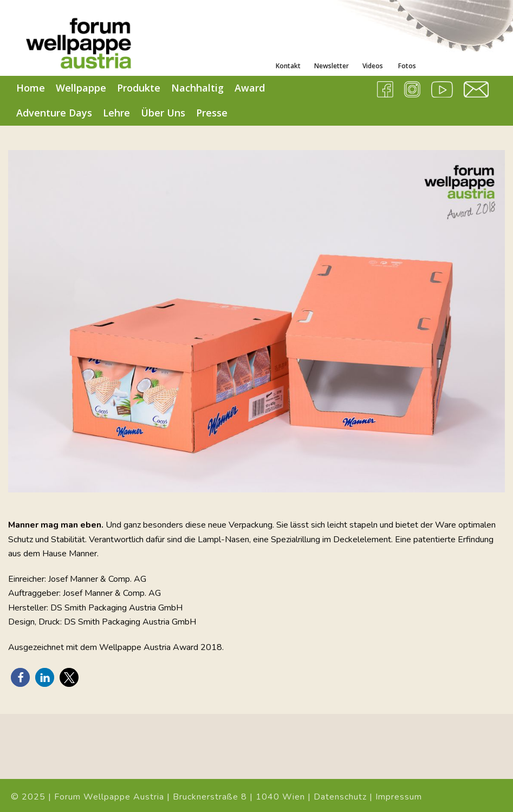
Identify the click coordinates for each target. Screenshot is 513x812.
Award (250, 88)
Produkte (139, 88)
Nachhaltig (197, 88)
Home (31, 88)
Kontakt (288, 66)
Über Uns (163, 113)
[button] (20, 677)
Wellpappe (81, 88)
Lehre (116, 113)
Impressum (399, 797)
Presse (212, 113)
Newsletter (332, 66)
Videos (373, 66)
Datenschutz (340, 797)
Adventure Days (54, 113)
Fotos (406, 66)
